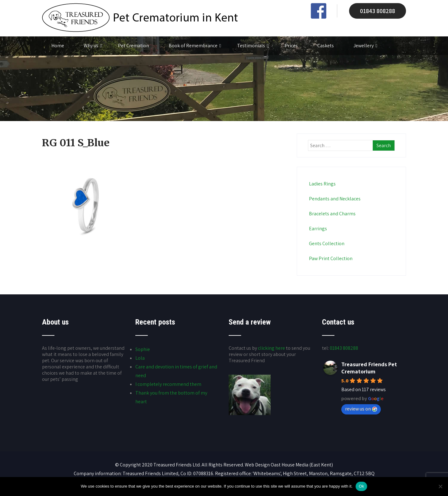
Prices (291, 46)
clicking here (271, 348)
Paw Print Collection (330, 258)
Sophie (143, 349)
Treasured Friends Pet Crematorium (369, 368)
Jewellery (365, 46)
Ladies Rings (322, 184)
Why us (93, 46)
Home (58, 46)
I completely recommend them (168, 384)
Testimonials (253, 46)
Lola (140, 358)
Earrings (317, 229)
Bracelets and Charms (332, 214)
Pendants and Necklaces (334, 199)
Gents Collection (326, 243)
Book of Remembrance (195, 46)
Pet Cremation (133, 46)
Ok (361, 486)
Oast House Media (289, 465)
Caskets (326, 46)
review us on (361, 409)
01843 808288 (378, 11)
